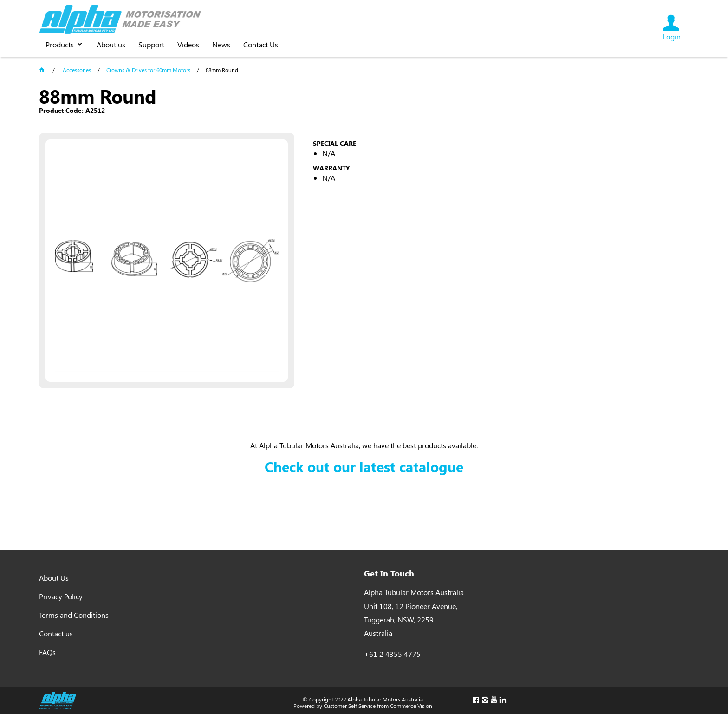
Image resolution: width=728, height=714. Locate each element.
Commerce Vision (411, 706)
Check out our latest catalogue (364, 466)
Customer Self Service (350, 706)
